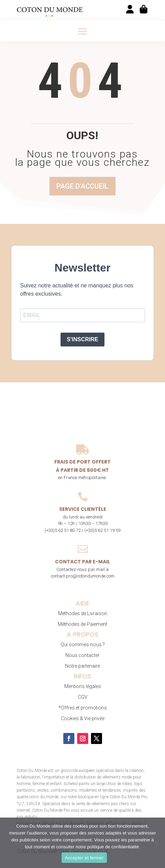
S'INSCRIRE (82, 339)
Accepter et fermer (84, 858)
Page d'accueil (82, 186)
